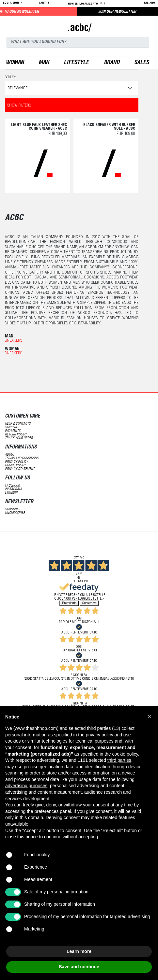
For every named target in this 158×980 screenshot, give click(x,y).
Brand (112, 63)
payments (13, 431)
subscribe (13, 510)
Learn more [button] (79, 951)
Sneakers (14, 341)
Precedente (69, 603)
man (44, 63)
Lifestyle (76, 63)
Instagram (13, 489)
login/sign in (13, 3)
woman (15, 63)
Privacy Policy (16, 462)
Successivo (89, 603)
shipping (11, 427)
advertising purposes (26, 786)
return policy (16, 435)
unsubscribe (15, 513)
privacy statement (20, 469)
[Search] (78, 42)
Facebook (12, 486)
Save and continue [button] (79, 967)
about (10, 455)
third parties (119, 760)
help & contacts (18, 424)
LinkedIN (11, 493)
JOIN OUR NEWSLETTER (117, 12)
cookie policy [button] (125, 754)
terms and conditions (22, 458)
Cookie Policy (15, 466)
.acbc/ (79, 29)
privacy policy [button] (100, 735)
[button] (150, 717)
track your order (19, 438)
